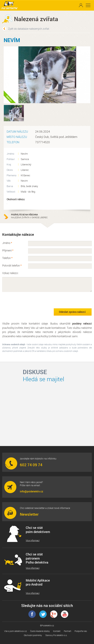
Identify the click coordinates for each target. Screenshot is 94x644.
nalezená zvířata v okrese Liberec (29, 216)
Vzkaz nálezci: (10, 273)
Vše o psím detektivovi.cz (15, 631)
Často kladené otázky (40, 631)
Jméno (7, 243)
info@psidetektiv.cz (31, 491)
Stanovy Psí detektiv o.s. (56, 635)
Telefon (7, 258)
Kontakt (57, 631)
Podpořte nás (81, 631)
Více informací (33, 540)
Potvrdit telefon (12, 265)
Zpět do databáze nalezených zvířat (29, 29)
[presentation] (25, 300)
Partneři (68, 631)
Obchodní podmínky (33, 635)
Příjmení (8, 250)
